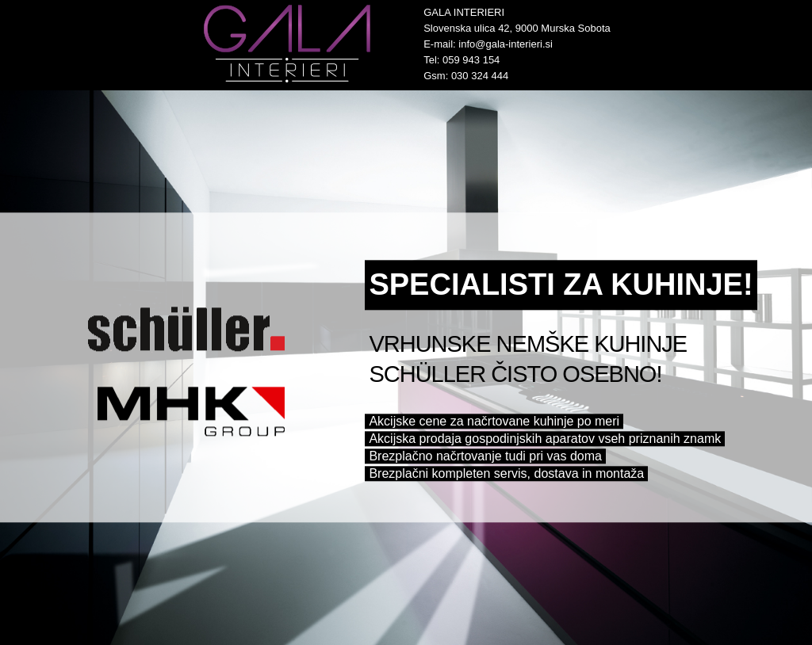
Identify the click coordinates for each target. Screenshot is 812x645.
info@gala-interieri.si (506, 44)
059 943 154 (471, 60)
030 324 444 (480, 76)
